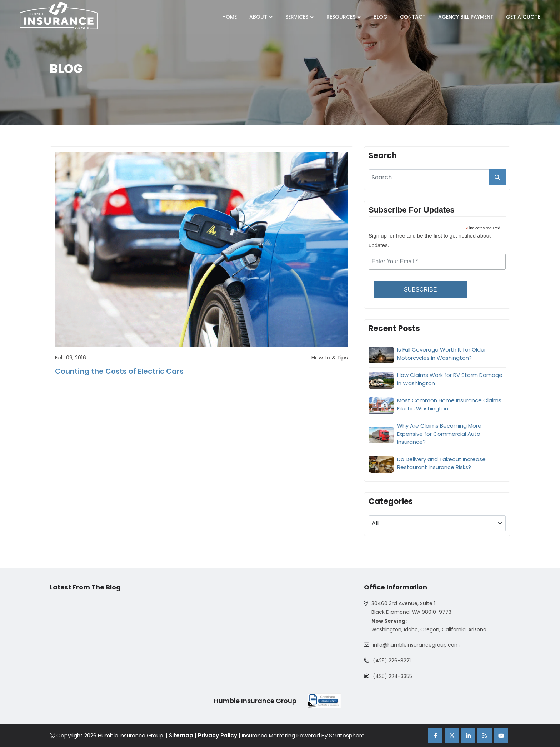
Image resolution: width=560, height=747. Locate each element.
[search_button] (497, 177)
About (261, 17)
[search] (437, 177)
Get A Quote (523, 17)
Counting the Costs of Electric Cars (119, 372)
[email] (437, 262)
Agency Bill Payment (466, 17)
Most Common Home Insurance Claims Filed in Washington (449, 404)
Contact (413, 17)
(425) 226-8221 (392, 661)
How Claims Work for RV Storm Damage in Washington (450, 379)
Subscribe (420, 290)
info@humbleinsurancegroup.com (416, 645)
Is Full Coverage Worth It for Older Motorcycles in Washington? (442, 354)
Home (229, 17)
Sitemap (181, 736)
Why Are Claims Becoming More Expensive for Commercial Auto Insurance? (439, 434)
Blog (381, 17)
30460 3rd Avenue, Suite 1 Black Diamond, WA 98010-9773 (411, 608)
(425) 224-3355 (392, 677)
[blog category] (437, 523)
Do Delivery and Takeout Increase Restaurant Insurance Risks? (441, 463)
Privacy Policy (218, 736)
